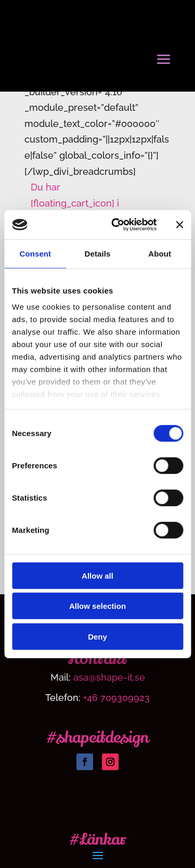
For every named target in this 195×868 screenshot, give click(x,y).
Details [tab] (98, 253)
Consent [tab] (35, 253)
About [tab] (160, 253)
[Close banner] (179, 225)
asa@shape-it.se (109, 677)
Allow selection (97, 606)
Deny (97, 636)
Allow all (97, 575)
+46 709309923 (116, 698)
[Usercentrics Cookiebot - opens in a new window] (116, 225)
